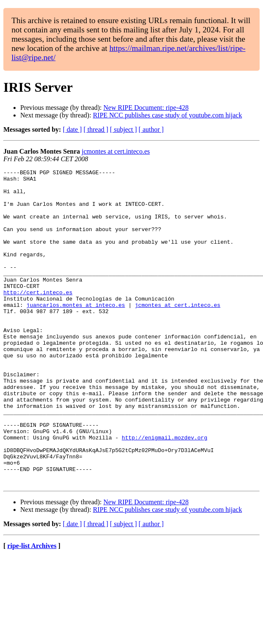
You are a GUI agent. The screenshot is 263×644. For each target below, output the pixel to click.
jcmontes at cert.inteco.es (116, 151)
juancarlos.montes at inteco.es (76, 333)
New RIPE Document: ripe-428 (146, 108)
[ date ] (72, 129)
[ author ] (151, 129)
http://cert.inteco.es (38, 317)
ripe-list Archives (32, 609)
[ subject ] (123, 129)
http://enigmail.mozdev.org (165, 492)
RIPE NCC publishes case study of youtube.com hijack (167, 115)
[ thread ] (96, 129)
